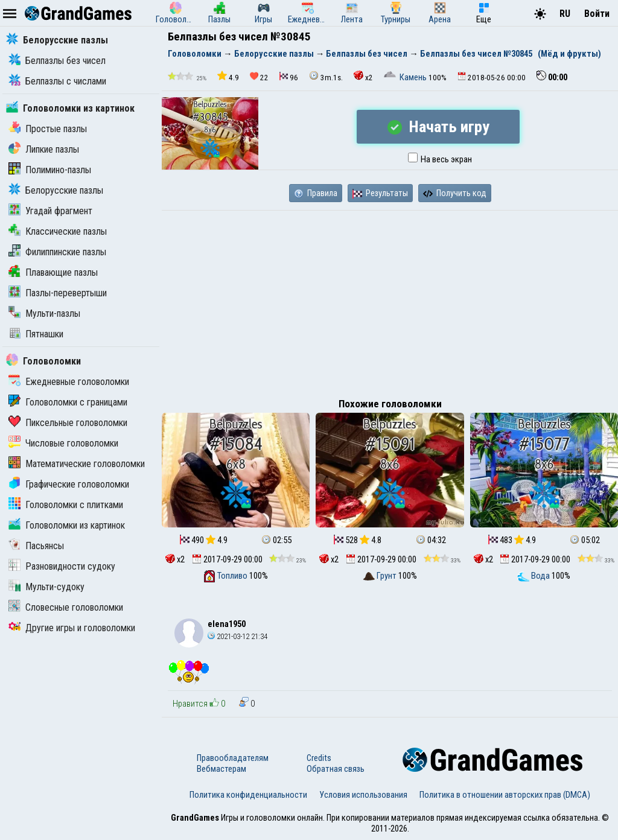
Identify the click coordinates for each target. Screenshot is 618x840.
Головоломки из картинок (70, 108)
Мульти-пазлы (44, 313)
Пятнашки (36, 334)
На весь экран (440, 159)
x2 (363, 76)
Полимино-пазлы (50, 170)
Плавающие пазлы (53, 272)
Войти (597, 14)
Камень (406, 77)
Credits (319, 758)
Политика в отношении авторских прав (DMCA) (505, 795)
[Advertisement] (390, 301)
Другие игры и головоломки (72, 628)
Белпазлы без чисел (57, 61)
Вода (534, 576)
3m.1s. (326, 76)
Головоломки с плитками (66, 505)
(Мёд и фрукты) (569, 54)
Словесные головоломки (66, 607)
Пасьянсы (36, 546)
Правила (316, 193)
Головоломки (43, 361)
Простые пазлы (48, 129)
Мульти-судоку (46, 587)
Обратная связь (336, 769)
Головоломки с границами (68, 402)
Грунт (381, 576)
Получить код (455, 193)
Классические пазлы (58, 231)
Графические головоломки (69, 484)
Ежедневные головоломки (69, 382)
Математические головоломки (77, 464)
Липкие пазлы (44, 149)
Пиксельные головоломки (68, 423)
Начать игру (438, 127)
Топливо (226, 576)
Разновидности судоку (62, 566)
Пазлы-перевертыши (58, 293)
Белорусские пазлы (57, 40)
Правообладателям (233, 758)
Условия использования (363, 795)
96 (289, 77)
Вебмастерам (221, 769)
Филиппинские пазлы (57, 252)
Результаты (380, 193)
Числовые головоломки (63, 443)
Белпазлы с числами (57, 81)
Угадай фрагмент (50, 211)
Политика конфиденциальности (248, 795)
